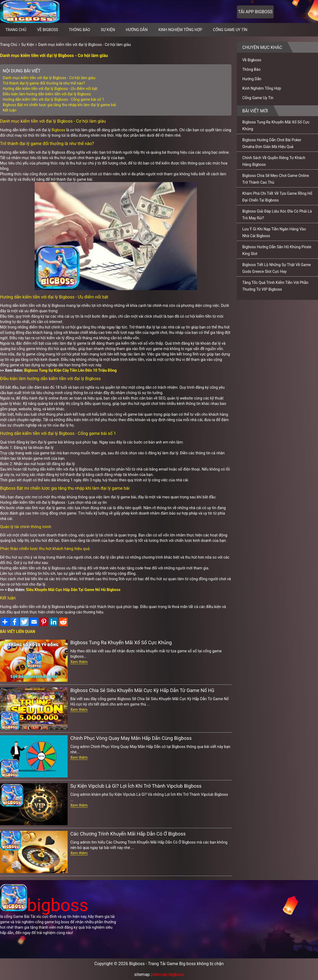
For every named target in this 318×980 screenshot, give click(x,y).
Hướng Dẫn (137, 30)
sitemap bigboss (168, 974)
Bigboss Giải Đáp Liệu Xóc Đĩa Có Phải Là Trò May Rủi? (277, 215)
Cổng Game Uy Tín (230, 30)
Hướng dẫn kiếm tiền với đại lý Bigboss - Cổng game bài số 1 (53, 99)
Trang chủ (16, 30)
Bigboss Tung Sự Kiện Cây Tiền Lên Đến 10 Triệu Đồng (71, 370)
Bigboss (58, 130)
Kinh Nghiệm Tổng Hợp (180, 30)
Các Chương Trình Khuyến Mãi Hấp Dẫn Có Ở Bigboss (128, 834)
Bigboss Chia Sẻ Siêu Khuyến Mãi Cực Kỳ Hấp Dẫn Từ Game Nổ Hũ (142, 690)
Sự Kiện (108, 30)
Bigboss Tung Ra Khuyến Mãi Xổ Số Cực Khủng (121, 642)
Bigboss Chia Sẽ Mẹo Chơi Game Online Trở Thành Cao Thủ (276, 179)
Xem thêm (79, 662)
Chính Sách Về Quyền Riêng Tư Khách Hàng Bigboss (274, 161)
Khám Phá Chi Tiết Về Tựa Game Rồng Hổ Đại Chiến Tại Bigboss (277, 197)
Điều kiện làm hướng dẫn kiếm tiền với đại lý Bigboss (47, 94)
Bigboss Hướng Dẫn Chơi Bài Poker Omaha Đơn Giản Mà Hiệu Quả (272, 143)
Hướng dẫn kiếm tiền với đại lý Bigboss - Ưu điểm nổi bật (50, 89)
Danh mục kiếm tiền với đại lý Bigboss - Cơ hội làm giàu (84, 45)
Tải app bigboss (255, 12)
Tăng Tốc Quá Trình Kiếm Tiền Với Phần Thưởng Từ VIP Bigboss (275, 286)
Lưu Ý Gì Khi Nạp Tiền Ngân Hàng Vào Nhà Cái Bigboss (274, 232)
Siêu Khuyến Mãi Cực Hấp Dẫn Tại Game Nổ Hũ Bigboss (73, 590)
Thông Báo (79, 30)
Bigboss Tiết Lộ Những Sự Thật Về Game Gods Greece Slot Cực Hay (276, 268)
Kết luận (10, 110)
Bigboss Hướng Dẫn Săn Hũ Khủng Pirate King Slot (277, 250)
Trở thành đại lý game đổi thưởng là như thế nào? (44, 83)
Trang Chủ (9, 45)
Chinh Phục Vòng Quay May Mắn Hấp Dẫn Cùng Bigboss (131, 738)
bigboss (44, 905)
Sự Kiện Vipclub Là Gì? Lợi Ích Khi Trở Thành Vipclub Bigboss (136, 786)
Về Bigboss (47, 30)
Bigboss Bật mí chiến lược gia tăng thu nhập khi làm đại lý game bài (59, 105)
